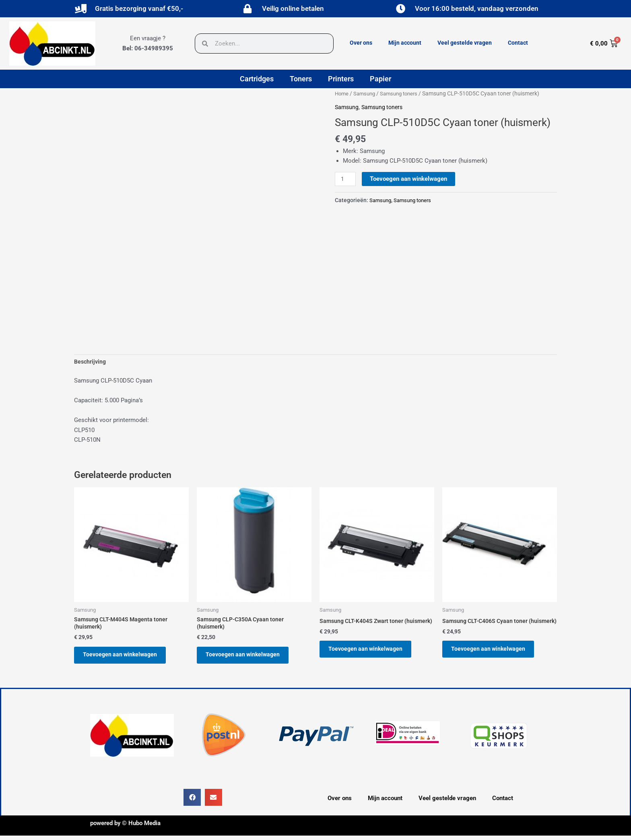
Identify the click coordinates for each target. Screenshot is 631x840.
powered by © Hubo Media (125, 828)
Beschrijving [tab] (91, 362)
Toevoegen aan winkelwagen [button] (125, 658)
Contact (518, 43)
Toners (301, 79)
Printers (341, 79)
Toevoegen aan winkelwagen (409, 178)
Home (342, 93)
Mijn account (405, 43)
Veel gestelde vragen (465, 43)
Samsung (366, 93)
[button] (192, 802)
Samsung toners (404, 93)
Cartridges (257, 79)
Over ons (361, 43)
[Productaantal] (346, 179)
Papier (380, 79)
